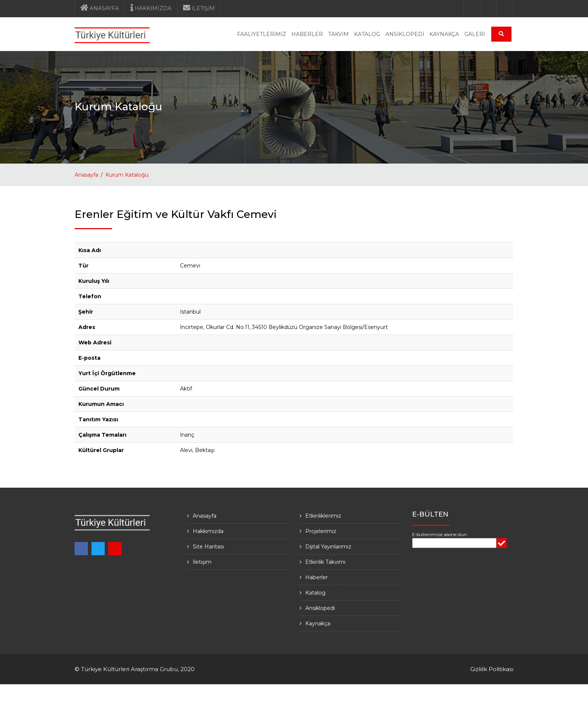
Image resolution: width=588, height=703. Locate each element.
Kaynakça (318, 623)
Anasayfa (86, 175)
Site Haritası (208, 547)
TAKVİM (338, 34)
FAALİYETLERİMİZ (262, 34)
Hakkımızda (208, 531)
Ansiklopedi (320, 608)
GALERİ (475, 34)
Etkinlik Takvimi (325, 562)
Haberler (316, 577)
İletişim (202, 562)
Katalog (315, 593)
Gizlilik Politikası (492, 669)
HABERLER (307, 34)
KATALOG (367, 34)
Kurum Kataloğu (127, 175)
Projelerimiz (321, 531)
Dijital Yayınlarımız (328, 547)
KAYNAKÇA (444, 34)
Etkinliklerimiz (323, 516)
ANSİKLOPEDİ (405, 34)
